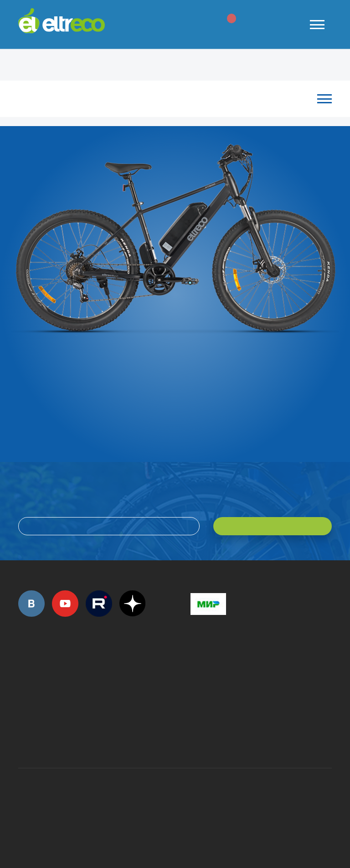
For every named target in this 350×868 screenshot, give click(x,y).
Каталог (170, 99)
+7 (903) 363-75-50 (196, 736)
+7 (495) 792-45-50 (23, 677)
